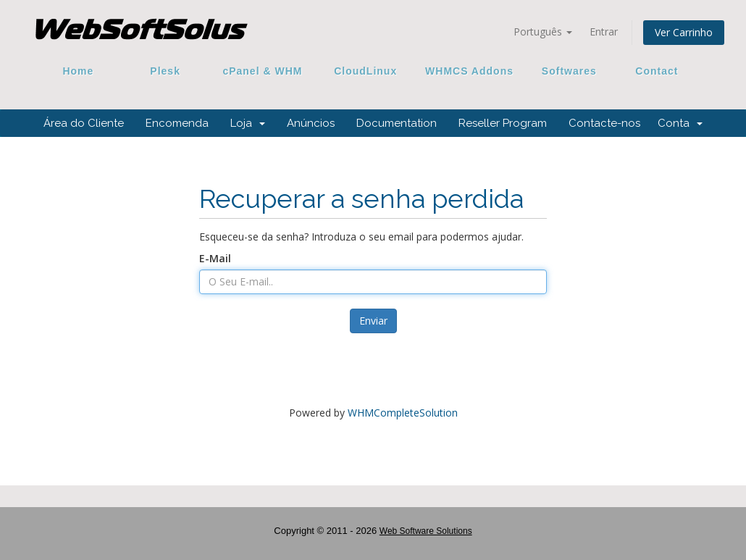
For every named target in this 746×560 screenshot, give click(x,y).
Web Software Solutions (426, 531)
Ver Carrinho (684, 32)
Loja (248, 123)
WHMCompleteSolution (403, 413)
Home (78, 71)
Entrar (604, 32)
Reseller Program (503, 123)
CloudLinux (365, 71)
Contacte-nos (604, 123)
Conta (680, 123)
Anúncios (311, 123)
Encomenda (177, 123)
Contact (652, 71)
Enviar (373, 321)
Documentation (397, 123)
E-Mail (215, 258)
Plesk (165, 71)
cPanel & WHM (263, 71)
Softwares (569, 71)
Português (543, 32)
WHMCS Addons (469, 71)
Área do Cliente (84, 123)
